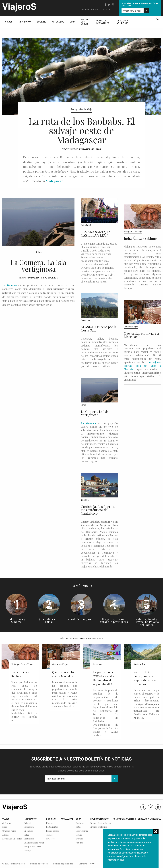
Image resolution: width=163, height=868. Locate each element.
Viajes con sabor (84, 22)
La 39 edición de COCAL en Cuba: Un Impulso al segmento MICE (104, 678)
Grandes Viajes (131, 326)
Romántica (29, 827)
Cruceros (85, 320)
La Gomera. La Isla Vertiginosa (38, 265)
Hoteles (50, 823)
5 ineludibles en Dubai (49, 621)
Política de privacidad (63, 864)
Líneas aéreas (53, 831)
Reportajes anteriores (12, 839)
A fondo (6, 835)
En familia (139, 664)
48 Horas (85, 500)
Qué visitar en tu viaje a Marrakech (141, 335)
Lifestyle (28, 851)
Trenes (49, 835)
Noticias (79, 843)
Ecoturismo (29, 839)
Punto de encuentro (103, 22)
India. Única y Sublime (140, 238)
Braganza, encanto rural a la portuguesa (114, 621)
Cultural (27, 823)
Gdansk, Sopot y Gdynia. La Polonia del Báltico (147, 622)
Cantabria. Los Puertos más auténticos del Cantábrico (98, 510)
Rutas (38, 252)
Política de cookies (39, 864)
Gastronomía (82, 831)
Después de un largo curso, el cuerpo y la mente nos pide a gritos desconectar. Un (146, 704)
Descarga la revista (123, 22)
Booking (41, 22)
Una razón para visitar (34, 843)
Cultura (79, 835)
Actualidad (58, 22)
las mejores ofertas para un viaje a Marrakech (142, 366)
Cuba (72, 22)
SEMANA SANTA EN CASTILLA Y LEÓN (96, 234)
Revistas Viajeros (91, 10)
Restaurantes (52, 827)
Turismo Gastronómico (100, 823)
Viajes (9, 22)
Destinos (80, 823)
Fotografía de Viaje (81, 109)
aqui (122, 860)
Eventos (97, 664)
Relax (26, 835)
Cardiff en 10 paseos (81, 619)
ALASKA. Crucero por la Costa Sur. (99, 329)
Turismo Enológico (98, 827)
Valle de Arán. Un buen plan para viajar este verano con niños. (145, 678)
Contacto (109, 10)
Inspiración (25, 22)
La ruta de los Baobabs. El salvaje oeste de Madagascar (82, 130)
